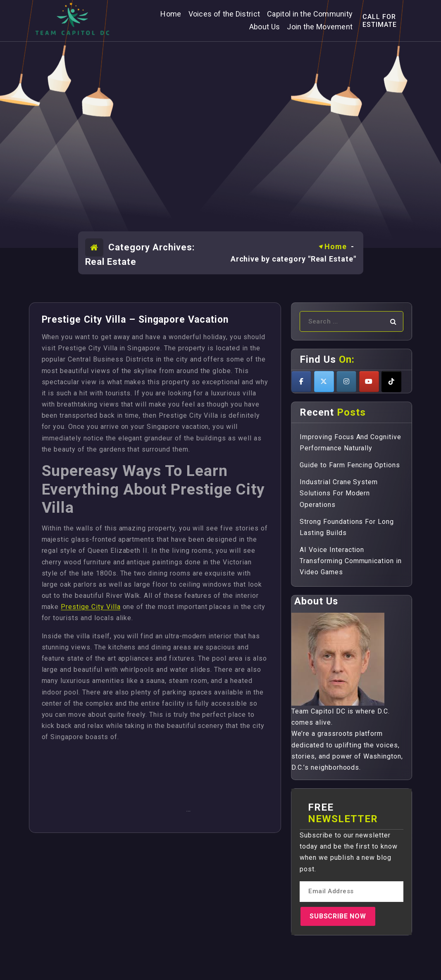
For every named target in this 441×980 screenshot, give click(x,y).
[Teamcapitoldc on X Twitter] (324, 382)
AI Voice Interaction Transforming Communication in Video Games (351, 561)
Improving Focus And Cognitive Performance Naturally (350, 442)
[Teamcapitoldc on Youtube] (369, 382)
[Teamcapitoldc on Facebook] (301, 382)
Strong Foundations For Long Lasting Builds (347, 527)
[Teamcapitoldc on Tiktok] (391, 382)
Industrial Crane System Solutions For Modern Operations (339, 493)
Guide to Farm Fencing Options (350, 465)
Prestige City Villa (91, 607)
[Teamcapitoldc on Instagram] (346, 382)
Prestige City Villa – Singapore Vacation (135, 320)
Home (336, 246)
